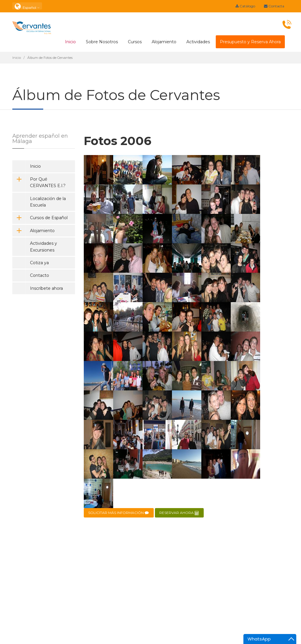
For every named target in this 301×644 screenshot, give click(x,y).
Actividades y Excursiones (44, 247)
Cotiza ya (39, 263)
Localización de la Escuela (48, 202)
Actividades (198, 42)
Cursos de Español (40, 218)
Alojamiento (164, 42)
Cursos (135, 42)
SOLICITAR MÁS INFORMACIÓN (119, 513)
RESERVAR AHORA (179, 513)
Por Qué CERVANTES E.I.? (39, 183)
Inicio (70, 42)
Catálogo (245, 6)
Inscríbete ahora (46, 288)
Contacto (40, 275)
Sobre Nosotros (102, 42)
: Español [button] (27, 6)
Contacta (274, 6)
